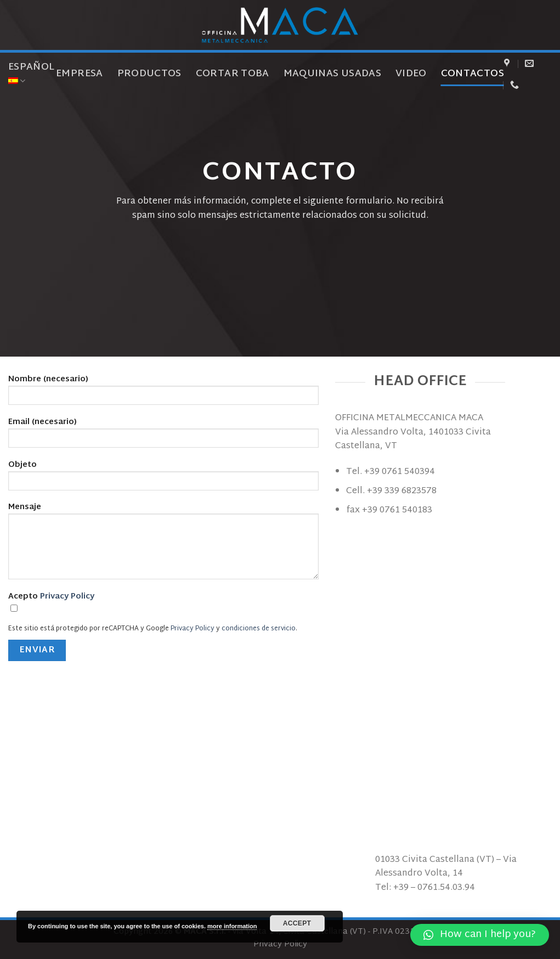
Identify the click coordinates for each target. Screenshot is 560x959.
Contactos (473, 74)
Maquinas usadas (332, 74)
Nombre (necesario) (163, 393)
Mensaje (163, 544)
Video (411, 74)
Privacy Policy (67, 597)
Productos (149, 74)
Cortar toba (233, 74)
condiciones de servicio (259, 629)
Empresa (79, 74)
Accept (297, 923)
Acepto (163, 605)
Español (31, 73)
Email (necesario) (163, 436)
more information (232, 926)
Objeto (163, 478)
